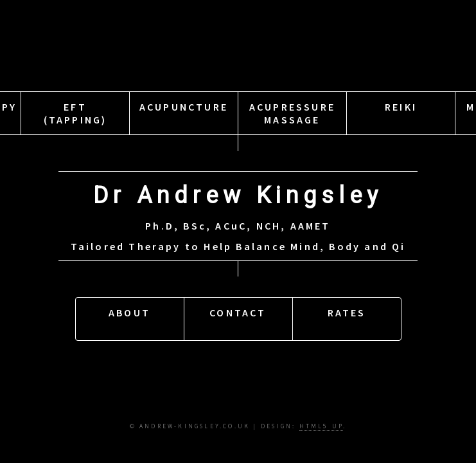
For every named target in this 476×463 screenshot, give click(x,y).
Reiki (401, 116)
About (129, 317)
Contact (238, 317)
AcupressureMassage (292, 116)
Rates (347, 317)
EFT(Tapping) (75, 116)
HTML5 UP (322, 426)
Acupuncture (184, 116)
